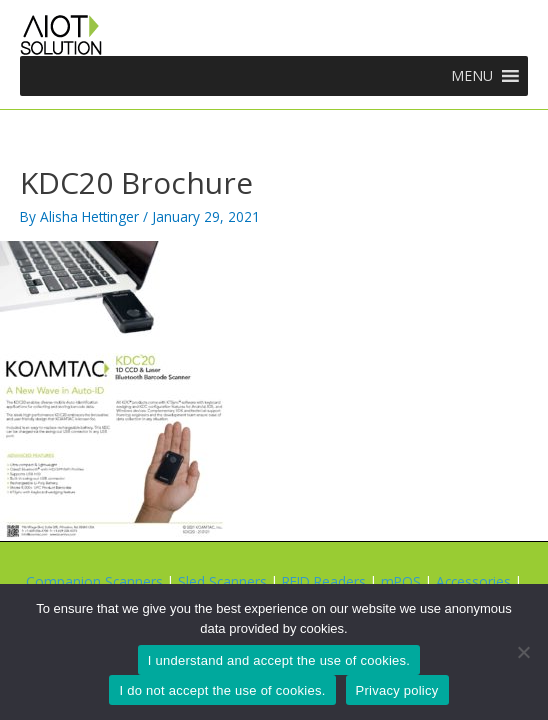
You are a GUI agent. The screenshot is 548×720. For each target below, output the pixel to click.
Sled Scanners (222, 581)
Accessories (473, 581)
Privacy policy (397, 690)
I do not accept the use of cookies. (222, 690)
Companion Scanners (94, 581)
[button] (472, 76)
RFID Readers (324, 581)
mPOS (401, 581)
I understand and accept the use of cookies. (279, 660)
